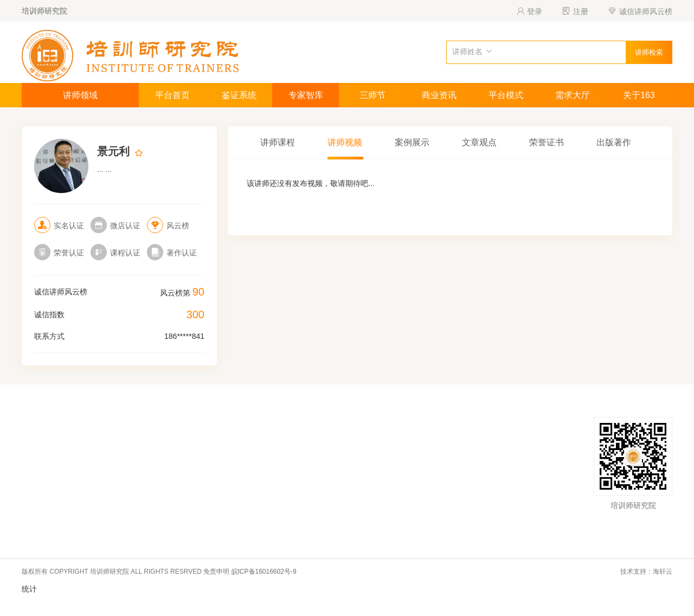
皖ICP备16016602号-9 (264, 572)
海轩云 (663, 572)
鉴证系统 (239, 95)
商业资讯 (439, 95)
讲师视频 (345, 142)
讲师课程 (278, 142)
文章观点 (479, 142)
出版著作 (614, 142)
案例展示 (412, 142)
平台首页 (172, 95)
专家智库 (306, 95)
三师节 (372, 95)
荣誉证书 (547, 142)
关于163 (639, 95)
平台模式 (506, 95)
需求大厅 (573, 95)
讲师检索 (649, 52)
